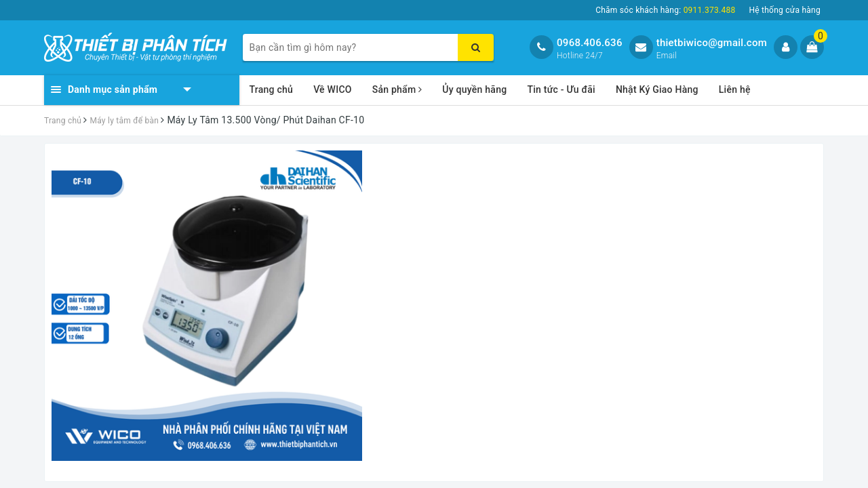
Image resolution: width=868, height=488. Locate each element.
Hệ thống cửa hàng (785, 10)
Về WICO (333, 89)
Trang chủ (272, 89)
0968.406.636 (590, 43)
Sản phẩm (397, 89)
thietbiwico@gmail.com (712, 43)
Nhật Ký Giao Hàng (657, 89)
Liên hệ (735, 89)
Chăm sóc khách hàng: (665, 10)
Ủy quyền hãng (474, 89)
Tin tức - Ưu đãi (561, 89)
